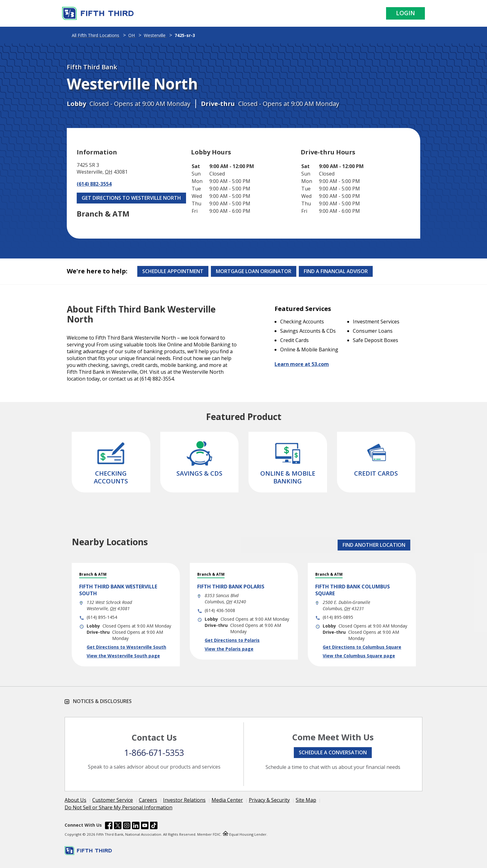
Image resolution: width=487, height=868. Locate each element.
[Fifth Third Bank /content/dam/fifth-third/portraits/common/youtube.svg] (145, 826)
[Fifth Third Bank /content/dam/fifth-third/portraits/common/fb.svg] (109, 826)
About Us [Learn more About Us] (75, 800)
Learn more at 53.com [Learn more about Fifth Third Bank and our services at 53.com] (302, 364)
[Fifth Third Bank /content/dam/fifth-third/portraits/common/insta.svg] (127, 826)
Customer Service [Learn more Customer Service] (113, 800)
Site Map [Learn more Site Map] (306, 800)
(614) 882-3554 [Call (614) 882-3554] (94, 184)
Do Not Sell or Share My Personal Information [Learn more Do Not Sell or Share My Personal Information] (118, 807)
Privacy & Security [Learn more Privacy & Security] (269, 800)
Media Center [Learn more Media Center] (227, 800)
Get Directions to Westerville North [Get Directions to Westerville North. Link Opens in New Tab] (131, 198)
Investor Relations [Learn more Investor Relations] (184, 800)
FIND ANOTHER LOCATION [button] (374, 545)
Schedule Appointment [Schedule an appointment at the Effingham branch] (173, 271)
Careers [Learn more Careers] (148, 800)
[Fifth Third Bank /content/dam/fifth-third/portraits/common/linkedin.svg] (136, 826)
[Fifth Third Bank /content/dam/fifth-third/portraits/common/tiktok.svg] (154, 826)
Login (405, 13)
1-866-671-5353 (154, 753)
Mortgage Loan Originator (254, 271)
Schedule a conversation (333, 752)
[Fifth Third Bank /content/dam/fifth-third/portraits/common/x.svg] (118, 826)
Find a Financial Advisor (336, 271)
